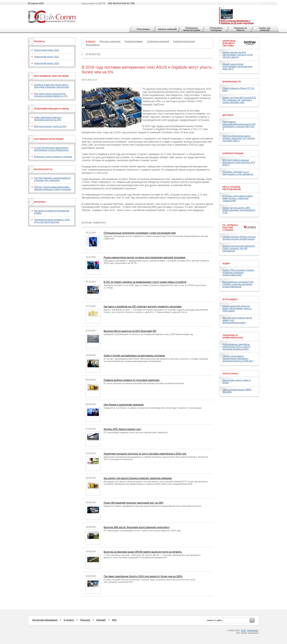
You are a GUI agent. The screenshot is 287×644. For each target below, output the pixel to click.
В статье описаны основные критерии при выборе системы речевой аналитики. (144, 383)
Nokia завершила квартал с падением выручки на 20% (48, 118)
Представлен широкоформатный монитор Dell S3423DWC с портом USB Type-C (239, 125)
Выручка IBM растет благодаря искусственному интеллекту (137, 527)
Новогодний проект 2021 (47, 57)
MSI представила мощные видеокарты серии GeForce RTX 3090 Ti (239, 162)
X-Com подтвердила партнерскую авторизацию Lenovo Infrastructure (51, 149)
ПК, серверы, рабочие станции (230, 228)
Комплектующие (233, 153)
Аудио (226, 263)
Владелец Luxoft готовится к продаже (53, 157)
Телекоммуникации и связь (51, 109)
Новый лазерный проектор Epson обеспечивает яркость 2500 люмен (237, 308)
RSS (114, 620)
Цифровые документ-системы (229, 43)
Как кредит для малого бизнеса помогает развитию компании (138, 478)
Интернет (40, 202)
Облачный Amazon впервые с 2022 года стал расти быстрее (52, 221)
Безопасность (43, 169)
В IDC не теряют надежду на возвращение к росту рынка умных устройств (145, 282)
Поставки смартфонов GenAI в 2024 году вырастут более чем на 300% (143, 576)
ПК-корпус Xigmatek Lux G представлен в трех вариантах (238, 173)
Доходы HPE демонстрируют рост (122, 429)
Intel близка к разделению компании (124, 405)
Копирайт (101, 620)
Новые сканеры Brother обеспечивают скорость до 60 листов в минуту (237, 55)
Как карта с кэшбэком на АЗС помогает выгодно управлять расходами (143, 307)
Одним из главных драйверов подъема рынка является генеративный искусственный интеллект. (153, 506)
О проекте (69, 620)
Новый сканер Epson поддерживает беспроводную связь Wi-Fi (237, 66)
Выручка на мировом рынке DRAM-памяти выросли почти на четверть (143, 552)
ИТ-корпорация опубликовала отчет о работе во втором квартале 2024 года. (143, 531)
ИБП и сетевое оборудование (232, 188)
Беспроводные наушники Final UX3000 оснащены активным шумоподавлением (238, 284)
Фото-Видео (230, 299)
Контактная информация (45, 620)
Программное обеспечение (51, 76)
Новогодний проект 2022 (47, 50)
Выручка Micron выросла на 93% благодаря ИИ (130, 331)
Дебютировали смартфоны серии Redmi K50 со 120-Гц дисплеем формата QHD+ (236, 347)
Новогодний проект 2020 (47, 63)
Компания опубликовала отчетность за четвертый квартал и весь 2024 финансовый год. (149, 334)
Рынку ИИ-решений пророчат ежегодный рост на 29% (134, 503)
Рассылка (85, 620)
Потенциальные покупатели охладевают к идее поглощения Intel (140, 233)
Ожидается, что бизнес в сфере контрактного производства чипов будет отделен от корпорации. (153, 408)
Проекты (39, 41)
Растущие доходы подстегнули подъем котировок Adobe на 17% (51, 95)
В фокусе (93, 54)
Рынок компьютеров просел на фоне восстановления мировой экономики (145, 257)
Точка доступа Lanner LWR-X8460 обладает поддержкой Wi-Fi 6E (239, 210)
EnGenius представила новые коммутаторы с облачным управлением (238, 198)
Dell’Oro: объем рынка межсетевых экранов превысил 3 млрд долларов (53, 188)
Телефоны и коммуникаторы (233, 336)
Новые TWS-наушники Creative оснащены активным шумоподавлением (238, 272)
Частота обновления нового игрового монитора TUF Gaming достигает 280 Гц (239, 138)
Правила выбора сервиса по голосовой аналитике (132, 380)
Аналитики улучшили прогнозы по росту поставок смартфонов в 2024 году (145, 454)
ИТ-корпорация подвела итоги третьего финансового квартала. (136, 432)
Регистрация (143, 29)
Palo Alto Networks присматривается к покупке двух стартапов (52, 179)
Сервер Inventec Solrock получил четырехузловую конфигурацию (239, 238)
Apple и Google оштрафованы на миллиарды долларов (134, 356)
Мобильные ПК (232, 82)
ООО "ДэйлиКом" (250, 630)
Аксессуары (230, 374)
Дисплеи (228, 115)
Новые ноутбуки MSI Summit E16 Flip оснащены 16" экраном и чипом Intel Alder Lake (239, 100)
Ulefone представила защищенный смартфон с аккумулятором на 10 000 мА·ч (238, 358)
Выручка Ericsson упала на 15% (50, 126)
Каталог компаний (167, 29)
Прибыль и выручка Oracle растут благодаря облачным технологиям (52, 86)
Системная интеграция (49, 139)
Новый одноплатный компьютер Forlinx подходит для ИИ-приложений (239, 248)
